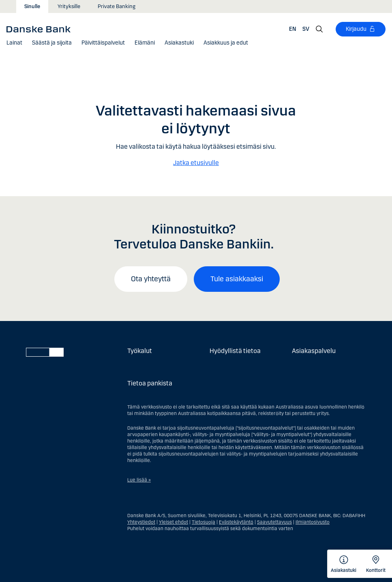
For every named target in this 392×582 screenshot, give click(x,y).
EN (293, 29)
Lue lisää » (139, 480)
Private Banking (117, 6)
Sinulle (32, 6)
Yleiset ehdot (174, 522)
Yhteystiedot (141, 522)
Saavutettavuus (274, 522)
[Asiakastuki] (179, 43)
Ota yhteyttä (151, 279)
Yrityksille (69, 6)
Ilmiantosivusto (313, 522)
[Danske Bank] (41, 29)
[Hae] (319, 29)
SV (306, 29)
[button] (14, 43)
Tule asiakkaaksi (237, 279)
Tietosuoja (203, 522)
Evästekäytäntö (236, 522)
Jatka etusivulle (196, 163)
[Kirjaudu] (361, 29)
